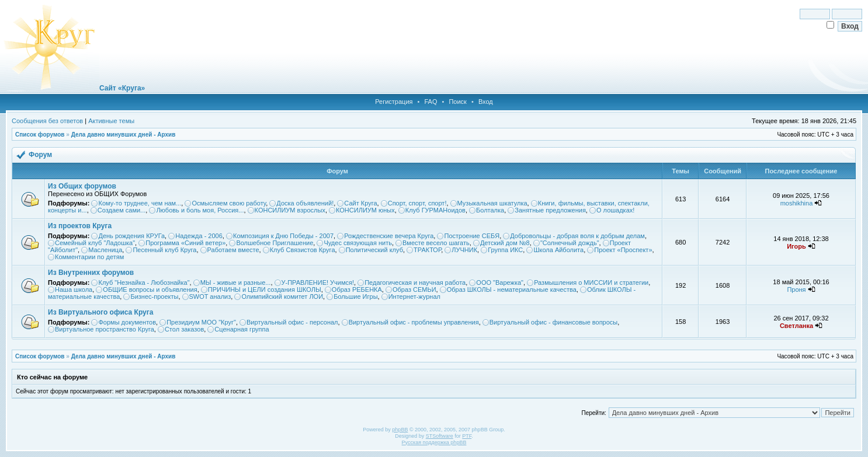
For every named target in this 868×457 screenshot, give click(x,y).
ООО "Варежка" (500, 282)
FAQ (430, 102)
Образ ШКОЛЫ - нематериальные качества (512, 289)
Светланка (796, 326)
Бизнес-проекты (154, 296)
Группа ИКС (505, 250)
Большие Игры (355, 296)
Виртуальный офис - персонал (292, 322)
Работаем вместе (233, 250)
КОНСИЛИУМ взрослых (290, 210)
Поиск (457, 102)
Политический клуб (374, 250)
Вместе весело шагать (436, 243)
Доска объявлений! (305, 203)
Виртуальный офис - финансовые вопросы (554, 322)
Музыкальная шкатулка (492, 203)
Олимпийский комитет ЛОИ (282, 296)
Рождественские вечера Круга (389, 236)
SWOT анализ (210, 296)
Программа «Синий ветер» (185, 243)
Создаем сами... (122, 210)
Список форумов (40, 135)
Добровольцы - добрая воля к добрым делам (577, 236)
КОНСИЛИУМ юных (365, 210)
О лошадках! (615, 210)
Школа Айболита (558, 250)
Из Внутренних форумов (91, 273)
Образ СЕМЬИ (414, 289)
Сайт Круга (360, 203)
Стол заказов (184, 329)
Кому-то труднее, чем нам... (140, 203)
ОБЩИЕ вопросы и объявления (150, 289)
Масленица (105, 250)
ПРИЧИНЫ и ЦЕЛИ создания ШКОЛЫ (265, 289)
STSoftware (440, 436)
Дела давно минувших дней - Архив (124, 135)
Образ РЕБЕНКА (357, 289)
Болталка (490, 210)
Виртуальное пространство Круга (105, 329)
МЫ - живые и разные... (236, 282)
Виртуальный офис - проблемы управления (414, 322)
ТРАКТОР (427, 250)
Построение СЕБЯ (472, 236)
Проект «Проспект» (623, 250)
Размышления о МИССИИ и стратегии (591, 282)
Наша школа (74, 289)
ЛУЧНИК (464, 250)
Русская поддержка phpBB (434, 442)
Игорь (796, 246)
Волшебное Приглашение (275, 243)
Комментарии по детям (89, 257)
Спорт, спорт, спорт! (417, 203)
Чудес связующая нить (358, 243)
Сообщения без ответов (47, 121)
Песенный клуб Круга (164, 250)
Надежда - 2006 (199, 236)
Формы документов (127, 322)
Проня (796, 289)
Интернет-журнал (414, 296)
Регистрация (394, 102)
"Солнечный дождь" (570, 243)
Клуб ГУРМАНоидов (435, 210)
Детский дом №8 (505, 243)
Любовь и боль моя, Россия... (200, 210)
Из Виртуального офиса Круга (100, 312)
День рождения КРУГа (131, 236)
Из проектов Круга (80, 226)
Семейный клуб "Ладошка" (95, 243)
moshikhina (797, 203)
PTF (467, 436)
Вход (486, 102)
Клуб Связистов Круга (303, 250)
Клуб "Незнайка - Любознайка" (144, 282)
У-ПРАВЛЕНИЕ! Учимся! (318, 282)
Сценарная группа (242, 329)
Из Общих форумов (82, 186)
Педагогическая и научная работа (415, 282)
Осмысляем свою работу (229, 203)
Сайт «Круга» (122, 88)
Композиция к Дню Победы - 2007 (283, 236)
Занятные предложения (550, 210)
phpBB (400, 430)
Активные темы (111, 121)
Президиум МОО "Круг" (201, 322)
